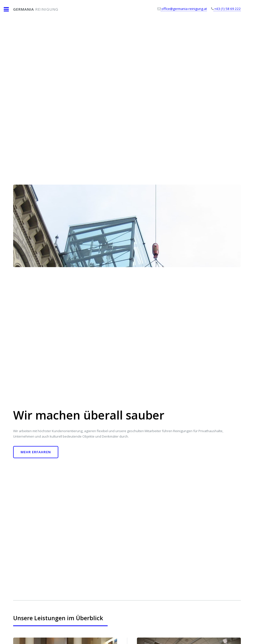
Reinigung (36, 9)
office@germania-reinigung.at (184, 9)
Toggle (9, 9)
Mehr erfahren (36, 452)
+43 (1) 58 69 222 (227, 9)
